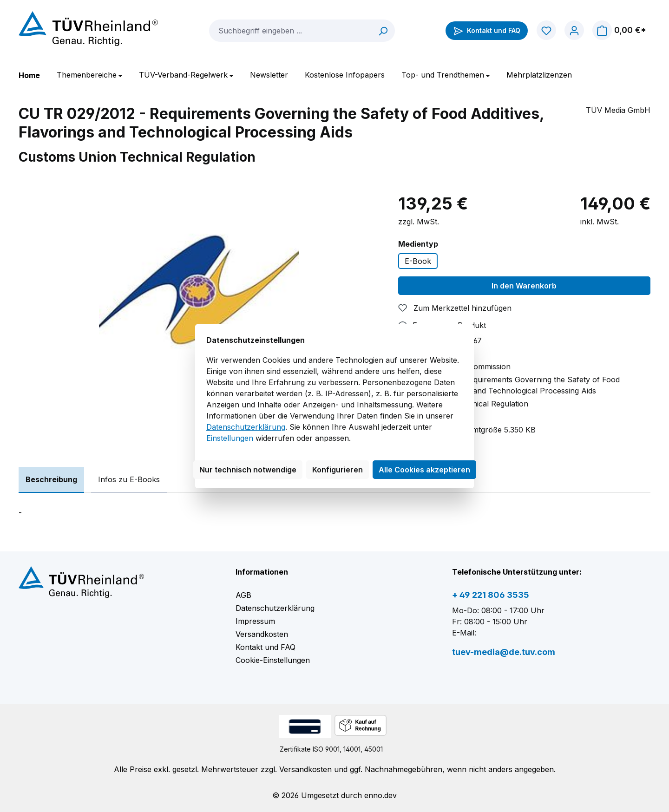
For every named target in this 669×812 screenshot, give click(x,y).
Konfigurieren (338, 470)
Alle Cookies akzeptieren (424, 470)
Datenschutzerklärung (246, 427)
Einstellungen (230, 438)
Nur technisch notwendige (248, 470)
